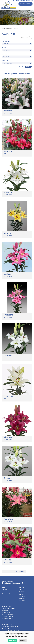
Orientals (22, 591)
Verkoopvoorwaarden (24, 1)
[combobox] (17, 44)
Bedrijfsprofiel (6, 592)
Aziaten (21, 593)
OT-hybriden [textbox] (7, 44)
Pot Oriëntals (23, 599)
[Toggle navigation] (31, 8)
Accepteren (12, 640)
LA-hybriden (22, 600)
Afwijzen (23, 640)
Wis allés (22, 67)
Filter (28, 67)
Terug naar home (7, 29)
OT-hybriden (22, 595)
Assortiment (6, 41)
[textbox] (17, 50)
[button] (27, 38)
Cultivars (22, 588)
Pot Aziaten (22, 597)
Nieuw (21, 589)
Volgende (22, 572)
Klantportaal (25, 4)
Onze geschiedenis (7, 594)
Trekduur (5, 60)
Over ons (5, 589)
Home (4, 588)
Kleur (4, 48)
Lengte (4, 54)
